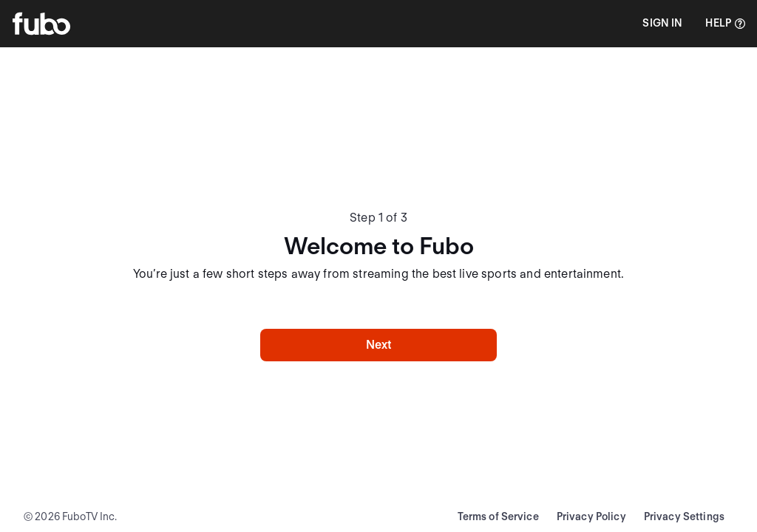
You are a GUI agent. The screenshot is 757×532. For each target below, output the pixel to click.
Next (379, 345)
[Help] (725, 24)
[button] (662, 24)
